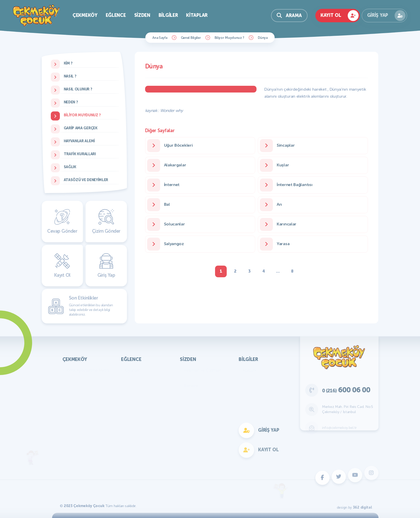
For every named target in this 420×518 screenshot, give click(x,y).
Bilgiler (168, 15)
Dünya (263, 38)
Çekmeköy (85, 15)
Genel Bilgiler (191, 38)
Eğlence (116, 15)
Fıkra (188, 393)
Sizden (142, 15)
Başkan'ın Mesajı (81, 378)
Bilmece (191, 386)
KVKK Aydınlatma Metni (88, 370)
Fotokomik (135, 448)
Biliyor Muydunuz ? (230, 38)
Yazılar (190, 378)
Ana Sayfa (160, 38)
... (278, 271)
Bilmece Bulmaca (141, 378)
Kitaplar (197, 15)
